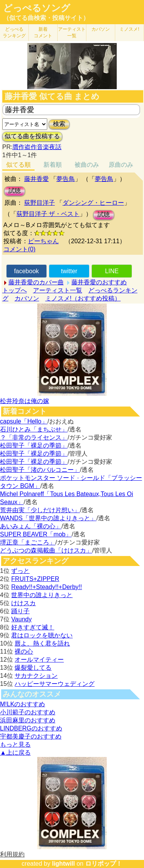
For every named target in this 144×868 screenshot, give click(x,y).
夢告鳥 (66, 179)
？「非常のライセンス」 (34, 437)
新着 (43, 32)
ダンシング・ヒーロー (93, 203)
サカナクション (36, 676)
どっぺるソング (37, 8)
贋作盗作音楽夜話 (37, 147)
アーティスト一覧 (58, 290)
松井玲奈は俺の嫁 (25, 401)
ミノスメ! (129, 29)
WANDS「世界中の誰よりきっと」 (48, 518)
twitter (69, 271)
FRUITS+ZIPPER (35, 579)
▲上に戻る (15, 753)
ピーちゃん (43, 241)
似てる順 (18, 165)
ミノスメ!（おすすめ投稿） (83, 298)
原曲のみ (121, 165)
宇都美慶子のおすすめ (31, 736)
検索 (59, 124)
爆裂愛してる (33, 668)
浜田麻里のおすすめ (28, 720)
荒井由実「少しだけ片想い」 (40, 510)
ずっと (20, 571)
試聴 (15, 191)
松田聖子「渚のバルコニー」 (40, 470)
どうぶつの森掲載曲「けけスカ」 (46, 550)
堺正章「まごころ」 (28, 542)
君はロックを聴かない (42, 635)
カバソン (101, 29)
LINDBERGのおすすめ (31, 728)
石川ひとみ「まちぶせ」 (34, 429)
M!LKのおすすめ (22, 704)
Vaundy (21, 619)
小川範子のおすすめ (28, 712)
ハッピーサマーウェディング (55, 684)
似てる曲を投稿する (32, 136)
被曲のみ (87, 165)
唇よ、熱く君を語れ (42, 643)
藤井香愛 (36, 179)
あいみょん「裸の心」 (31, 526)
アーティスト (72, 32)
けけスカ (23, 603)
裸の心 (24, 651)
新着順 (53, 165)
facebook (26, 271)
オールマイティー (39, 660)
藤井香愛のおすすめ (99, 282)
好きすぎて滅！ (33, 627)
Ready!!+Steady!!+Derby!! (46, 587)
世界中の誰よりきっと (42, 595)
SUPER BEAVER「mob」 (36, 534)
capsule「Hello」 (24, 421)
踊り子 (20, 611)
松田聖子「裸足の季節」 (34, 446)
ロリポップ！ (104, 864)
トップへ (15, 290)
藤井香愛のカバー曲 (36, 282)
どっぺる (14, 32)
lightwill (63, 864)
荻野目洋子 (40, 203)
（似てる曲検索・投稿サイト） (46, 18)
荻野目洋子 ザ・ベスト (48, 214)
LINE (112, 271)
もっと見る (15, 744)
